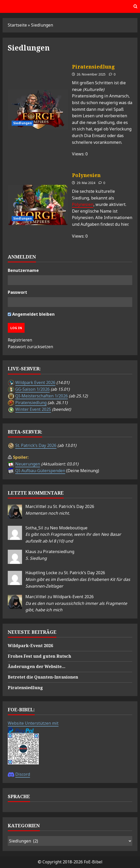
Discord (23, 774)
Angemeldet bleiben (31, 314)
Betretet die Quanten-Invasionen (43, 677)
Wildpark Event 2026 (35, 382)
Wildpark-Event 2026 (73, 597)
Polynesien (38, 205)
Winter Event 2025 (33, 409)
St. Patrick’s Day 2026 (36, 445)
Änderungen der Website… (37, 666)
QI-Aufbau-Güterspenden (40, 471)
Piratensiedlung (38, 110)
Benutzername (23, 270)
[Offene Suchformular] (135, 6)
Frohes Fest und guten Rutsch (39, 656)
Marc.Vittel (36, 506)
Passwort (17, 292)
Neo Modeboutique (69, 528)
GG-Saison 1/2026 (32, 389)
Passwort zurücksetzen (30, 347)
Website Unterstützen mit (33, 723)
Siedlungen (23, 123)
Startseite (17, 25)
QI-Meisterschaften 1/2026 (42, 396)
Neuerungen (28, 464)
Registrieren (20, 340)
